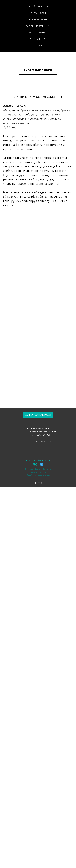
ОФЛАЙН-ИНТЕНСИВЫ (38, 19)
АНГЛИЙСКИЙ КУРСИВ (38, 6)
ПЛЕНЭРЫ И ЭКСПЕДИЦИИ (38, 26)
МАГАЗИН (38, 45)
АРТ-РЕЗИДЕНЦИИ (38, 39)
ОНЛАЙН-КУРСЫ (38, 13)
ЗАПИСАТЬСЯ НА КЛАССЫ (38, 415)
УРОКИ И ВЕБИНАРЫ (38, 32)
